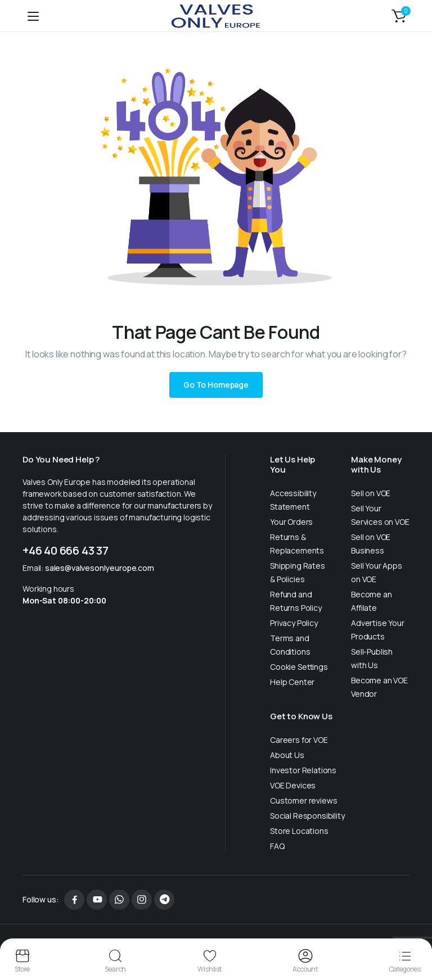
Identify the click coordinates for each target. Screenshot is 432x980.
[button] (399, 16)
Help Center (292, 682)
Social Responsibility (307, 816)
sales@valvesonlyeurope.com (100, 568)
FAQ (277, 846)
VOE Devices (293, 785)
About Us (287, 755)
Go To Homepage (216, 385)
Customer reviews (303, 800)
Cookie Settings (299, 667)
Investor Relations (303, 770)
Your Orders (291, 522)
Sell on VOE (371, 493)
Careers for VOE (299, 740)
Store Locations (299, 831)
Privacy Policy (294, 623)
